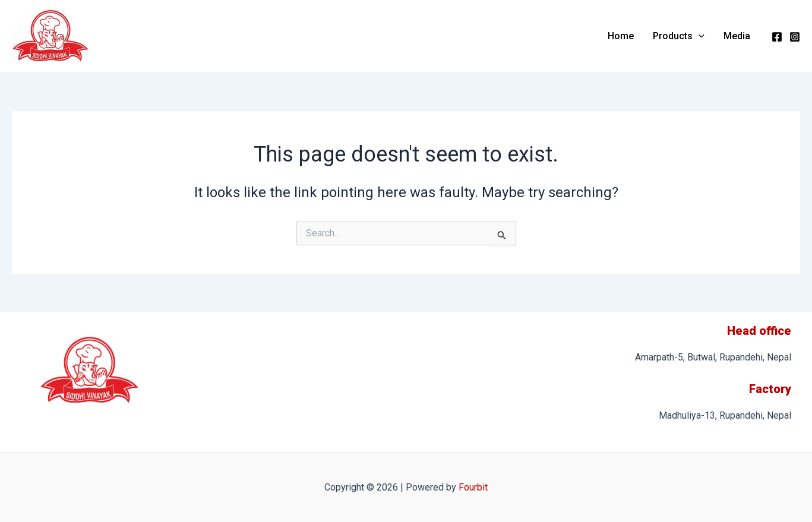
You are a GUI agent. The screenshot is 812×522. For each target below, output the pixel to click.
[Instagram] (795, 37)
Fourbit (473, 487)
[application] (699, 36)
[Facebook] (777, 37)
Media (737, 36)
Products (679, 36)
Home (621, 36)
